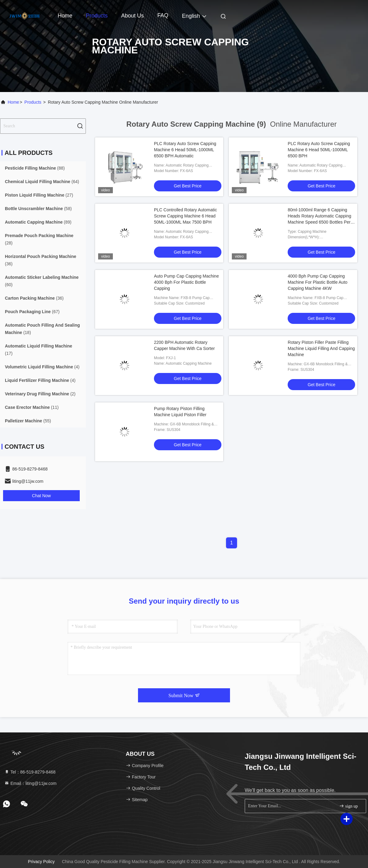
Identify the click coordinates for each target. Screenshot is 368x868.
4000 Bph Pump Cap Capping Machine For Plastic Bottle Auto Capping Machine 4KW (318, 282)
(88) (35, 168)
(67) (32, 312)
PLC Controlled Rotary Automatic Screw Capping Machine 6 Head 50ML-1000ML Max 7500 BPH (185, 216)
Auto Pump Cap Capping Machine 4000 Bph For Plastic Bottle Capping (186, 282)
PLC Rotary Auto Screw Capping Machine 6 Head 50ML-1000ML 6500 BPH (319, 150)
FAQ (163, 15)
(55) (28, 421)
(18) (42, 329)
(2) (40, 394)
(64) (42, 182)
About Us (132, 16)
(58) (38, 209)
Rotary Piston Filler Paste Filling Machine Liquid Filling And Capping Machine (321, 348)
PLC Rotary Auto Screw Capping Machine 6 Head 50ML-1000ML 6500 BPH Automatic (185, 150)
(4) (42, 367)
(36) (41, 260)
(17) (38, 350)
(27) (39, 195)
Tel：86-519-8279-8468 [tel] (30, 772)
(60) (42, 281)
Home (65, 16)
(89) (38, 222)
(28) (39, 239)
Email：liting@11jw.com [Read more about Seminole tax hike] (30, 783)
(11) (32, 407)
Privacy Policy (41, 862)
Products (97, 16)
